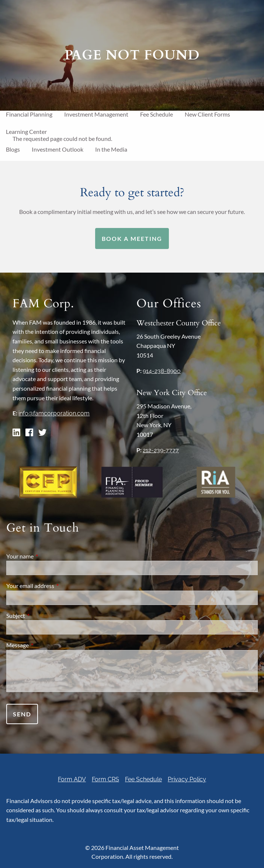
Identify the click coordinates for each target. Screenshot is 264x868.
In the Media (111, 149)
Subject (42, 615)
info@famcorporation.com (54, 413)
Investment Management (96, 114)
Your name (46, 556)
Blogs (13, 149)
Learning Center (26, 132)
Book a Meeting (132, 238)
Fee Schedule (157, 114)
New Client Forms (207, 114)
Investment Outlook (58, 149)
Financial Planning (29, 114)
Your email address (57, 586)
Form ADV (72, 779)
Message (44, 645)
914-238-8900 (162, 371)
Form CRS (105, 779)
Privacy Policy (187, 779)
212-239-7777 (161, 450)
